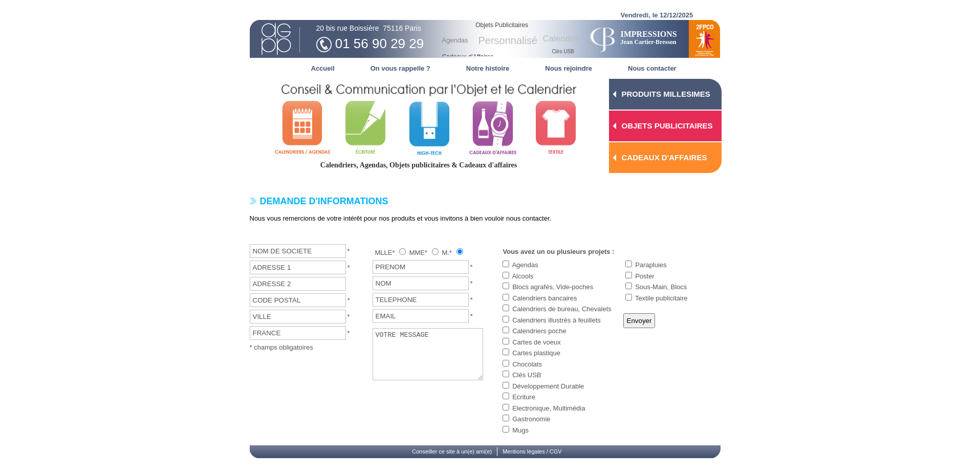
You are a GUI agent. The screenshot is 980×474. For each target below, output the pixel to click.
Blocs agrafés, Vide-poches (553, 287)
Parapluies (651, 265)
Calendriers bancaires (545, 298)
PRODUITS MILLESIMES (666, 94)
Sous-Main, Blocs (661, 287)
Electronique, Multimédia (549, 408)
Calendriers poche (539, 331)
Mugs (520, 430)
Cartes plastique (536, 353)
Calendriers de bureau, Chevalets (562, 309)
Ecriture (524, 397)
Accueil (323, 68)
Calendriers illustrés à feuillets (557, 320)
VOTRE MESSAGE (428, 354)
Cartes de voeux (537, 342)
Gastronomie (531, 419)
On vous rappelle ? (400, 68)
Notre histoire (488, 68)
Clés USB (527, 375)
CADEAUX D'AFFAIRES (665, 157)
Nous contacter (652, 68)
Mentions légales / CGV (532, 451)
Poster (645, 276)
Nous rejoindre (569, 68)
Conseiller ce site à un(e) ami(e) (452, 451)
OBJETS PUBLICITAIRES (667, 126)
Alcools (522, 276)
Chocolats (527, 364)
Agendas (525, 265)
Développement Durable (548, 386)
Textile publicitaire (661, 298)
